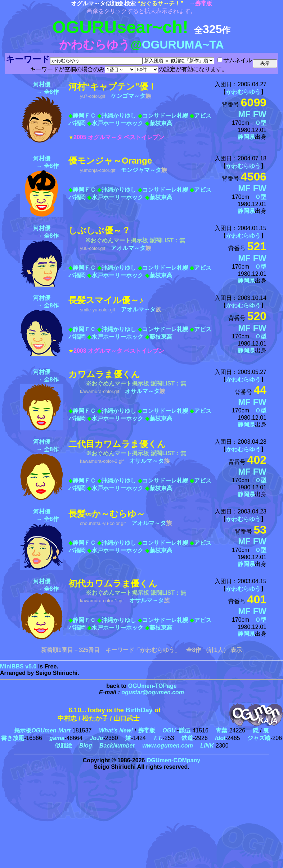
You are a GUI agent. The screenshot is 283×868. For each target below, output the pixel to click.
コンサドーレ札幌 (165, 116)
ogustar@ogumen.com (153, 692)
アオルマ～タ (128, 248)
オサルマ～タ (142, 391)
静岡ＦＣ (84, 116)
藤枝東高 (161, 123)
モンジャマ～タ (141, 170)
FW (260, 114)
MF (244, 114)
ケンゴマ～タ (128, 96)
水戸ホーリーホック (117, 123)
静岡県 (246, 137)
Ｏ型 (261, 123)
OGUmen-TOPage (152, 686)
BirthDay (139, 710)
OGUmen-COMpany (173, 760)
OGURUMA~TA (183, 45)
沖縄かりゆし (119, 116)
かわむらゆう (243, 92)
